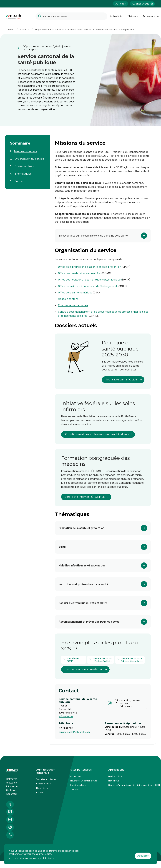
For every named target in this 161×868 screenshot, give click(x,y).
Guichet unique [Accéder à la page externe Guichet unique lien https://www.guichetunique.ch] (143, 4)
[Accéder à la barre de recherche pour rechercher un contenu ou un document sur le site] (71, 16)
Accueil (11, 29)
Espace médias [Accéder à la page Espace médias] (43, 784)
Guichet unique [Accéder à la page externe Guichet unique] (115, 776)
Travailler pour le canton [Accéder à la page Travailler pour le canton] (48, 779)
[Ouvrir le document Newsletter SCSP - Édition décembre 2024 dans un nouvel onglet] (130, 660)
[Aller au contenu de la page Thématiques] (27, 172)
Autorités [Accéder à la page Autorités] (121, 4)
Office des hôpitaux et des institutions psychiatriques (90, 279)
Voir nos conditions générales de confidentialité (31, 858)
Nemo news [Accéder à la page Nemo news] (114, 781)
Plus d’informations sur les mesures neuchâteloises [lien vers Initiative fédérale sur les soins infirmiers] (99, 434)
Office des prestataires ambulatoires (80, 273)
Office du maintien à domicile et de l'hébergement (88, 286)
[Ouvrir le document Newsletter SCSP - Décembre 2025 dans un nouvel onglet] (74, 660)
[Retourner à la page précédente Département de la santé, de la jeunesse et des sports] (47, 48)
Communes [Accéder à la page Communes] (76, 776)
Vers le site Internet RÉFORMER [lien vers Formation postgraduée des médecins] (87, 497)
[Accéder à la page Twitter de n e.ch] (10, 804)
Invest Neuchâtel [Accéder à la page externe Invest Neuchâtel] (78, 785)
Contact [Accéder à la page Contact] (40, 792)
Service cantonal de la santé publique (115, 29)
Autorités (25, 29)
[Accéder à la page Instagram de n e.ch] (10, 820)
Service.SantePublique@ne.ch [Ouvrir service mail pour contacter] (74, 732)
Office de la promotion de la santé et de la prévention (90, 267)
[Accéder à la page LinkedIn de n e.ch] (10, 812)
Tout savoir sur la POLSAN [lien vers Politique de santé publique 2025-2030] (124, 380)
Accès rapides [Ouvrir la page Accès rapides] (151, 16)
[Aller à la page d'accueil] (14, 16)
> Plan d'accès (66, 716)
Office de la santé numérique (75, 292)
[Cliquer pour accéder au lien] (103, 236)
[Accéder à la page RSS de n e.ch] (10, 835)
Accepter (143, 856)
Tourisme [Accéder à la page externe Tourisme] (75, 789)
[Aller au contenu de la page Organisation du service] (27, 157)
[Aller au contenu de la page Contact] (27, 179)
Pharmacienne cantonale (73, 305)
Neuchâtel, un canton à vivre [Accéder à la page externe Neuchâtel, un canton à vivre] (84, 781)
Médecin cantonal (69, 299)
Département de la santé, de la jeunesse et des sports (63, 29)
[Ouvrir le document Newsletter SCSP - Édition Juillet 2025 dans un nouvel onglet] (101, 660)
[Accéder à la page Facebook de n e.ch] (10, 827)
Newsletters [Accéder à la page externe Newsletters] (42, 788)
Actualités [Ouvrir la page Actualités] (116, 16)
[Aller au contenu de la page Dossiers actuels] (27, 164)
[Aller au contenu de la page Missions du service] (27, 149)
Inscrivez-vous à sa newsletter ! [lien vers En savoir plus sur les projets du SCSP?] (86, 669)
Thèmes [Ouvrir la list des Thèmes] (132, 16)
